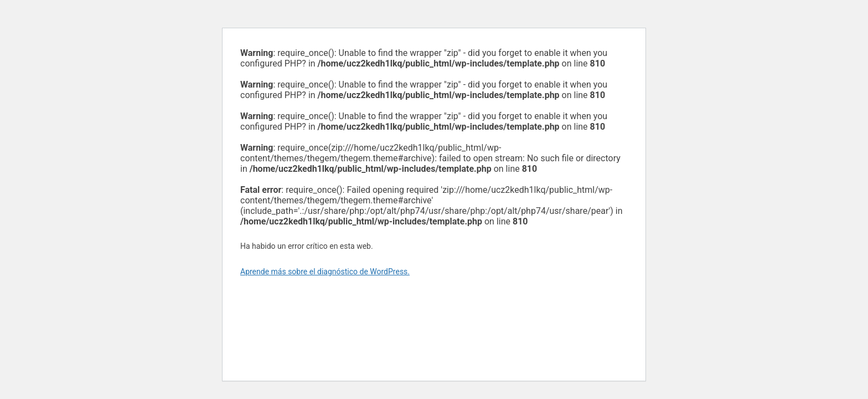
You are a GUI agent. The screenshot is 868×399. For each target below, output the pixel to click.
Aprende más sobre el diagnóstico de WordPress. (325, 272)
